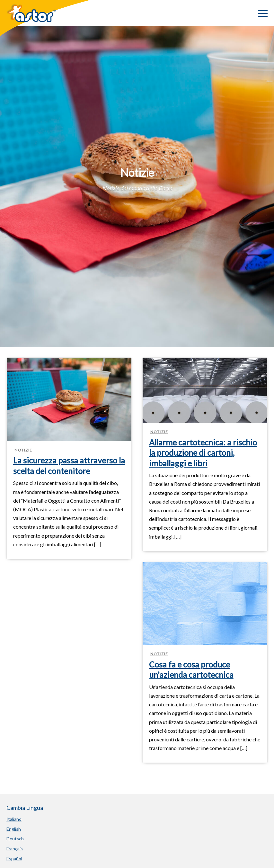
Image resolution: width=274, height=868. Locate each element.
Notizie (23, 450)
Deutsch (15, 839)
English (14, 829)
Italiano (14, 819)
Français (15, 849)
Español (14, 859)
